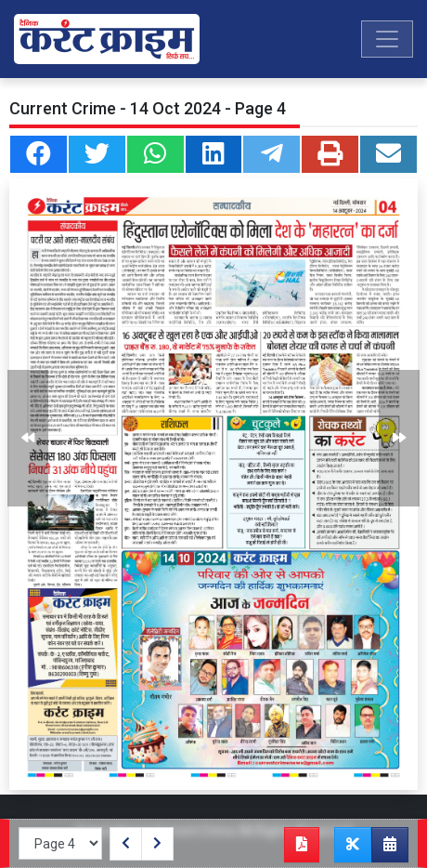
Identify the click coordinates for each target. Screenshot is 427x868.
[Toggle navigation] (387, 39)
